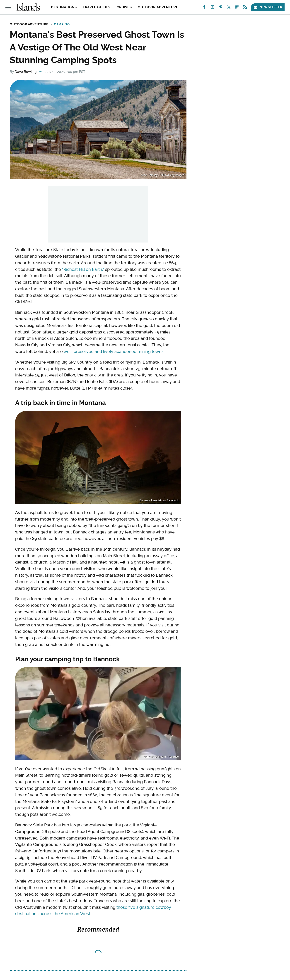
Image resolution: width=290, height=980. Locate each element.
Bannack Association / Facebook (159, 500)
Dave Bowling (26, 72)
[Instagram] (213, 8)
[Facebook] (204, 8)
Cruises (124, 7)
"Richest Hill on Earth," (83, 269)
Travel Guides (97, 7)
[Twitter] (229, 8)
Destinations (64, 7)
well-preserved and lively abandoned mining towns (114, 351)
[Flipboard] (237, 8)
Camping (62, 24)
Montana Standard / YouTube (161, 757)
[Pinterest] (221, 8)
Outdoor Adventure (158, 7)
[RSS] (245, 8)
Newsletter (268, 7)
